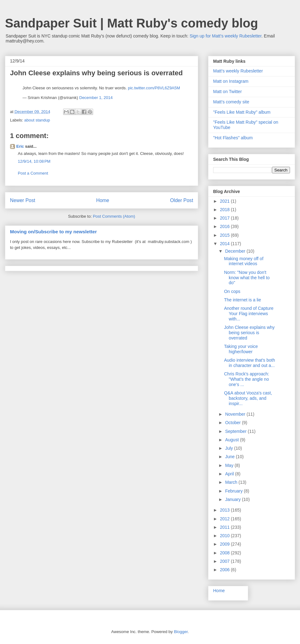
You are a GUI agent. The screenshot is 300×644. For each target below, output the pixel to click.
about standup (37, 120)
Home (103, 200)
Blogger (181, 632)
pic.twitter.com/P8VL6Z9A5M (154, 88)
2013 (225, 510)
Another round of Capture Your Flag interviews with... (249, 314)
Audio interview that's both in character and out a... (250, 363)
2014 (225, 244)
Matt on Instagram (231, 81)
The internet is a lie (242, 300)
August (232, 440)
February (234, 491)
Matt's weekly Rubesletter (238, 71)
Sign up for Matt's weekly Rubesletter (226, 36)
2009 (225, 544)
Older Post (182, 200)
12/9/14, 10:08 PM (34, 161)
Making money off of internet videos (244, 261)
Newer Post (23, 200)
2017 (225, 218)
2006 (225, 570)
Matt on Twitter (227, 92)
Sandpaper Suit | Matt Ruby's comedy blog (132, 23)
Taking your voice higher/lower (241, 349)
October (233, 423)
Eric (20, 146)
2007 (225, 561)
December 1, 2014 (96, 98)
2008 (225, 553)
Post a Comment (33, 173)
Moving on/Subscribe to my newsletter (53, 232)
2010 (225, 536)
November (236, 414)
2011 (225, 527)
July (230, 448)
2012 (225, 519)
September (236, 431)
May (230, 465)
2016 (225, 226)
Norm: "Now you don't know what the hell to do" (247, 278)
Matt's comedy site (231, 102)
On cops (232, 291)
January (233, 499)
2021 (225, 201)
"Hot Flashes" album (233, 138)
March (232, 482)
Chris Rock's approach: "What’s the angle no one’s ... (247, 379)
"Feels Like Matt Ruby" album (242, 112)
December (236, 251)
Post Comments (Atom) (114, 216)
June (230, 457)
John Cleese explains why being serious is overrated (249, 333)
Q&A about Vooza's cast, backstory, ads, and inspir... (248, 398)
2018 (225, 210)
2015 (225, 235)
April (230, 474)
